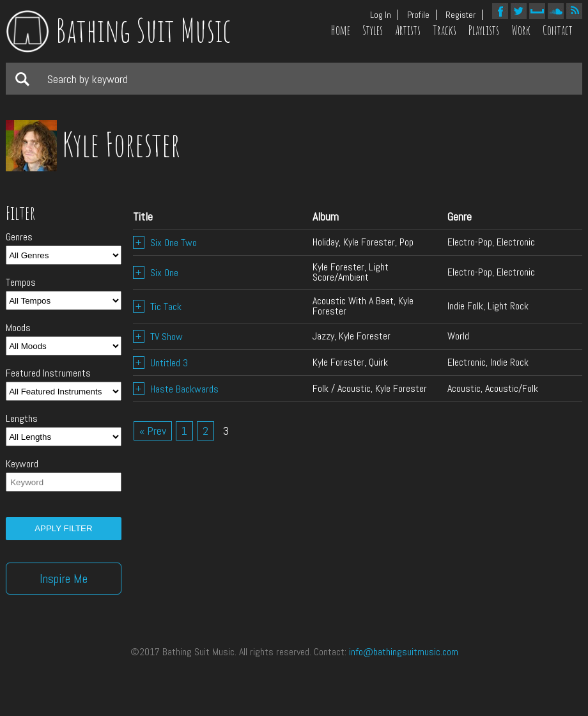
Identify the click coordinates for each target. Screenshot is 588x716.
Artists (408, 31)
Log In (381, 15)
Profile (418, 15)
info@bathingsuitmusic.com (404, 652)
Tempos (21, 283)
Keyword (22, 464)
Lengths (22, 419)
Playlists (484, 31)
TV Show (158, 337)
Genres (19, 237)
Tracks (445, 31)
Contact (558, 31)
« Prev (153, 431)
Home (341, 31)
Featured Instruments (48, 373)
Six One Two (165, 243)
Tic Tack (157, 307)
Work (521, 31)
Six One (156, 273)
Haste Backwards (176, 389)
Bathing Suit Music (119, 30)
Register (460, 15)
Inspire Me (64, 579)
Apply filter (63, 528)
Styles (373, 31)
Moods (18, 328)
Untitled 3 (160, 363)
